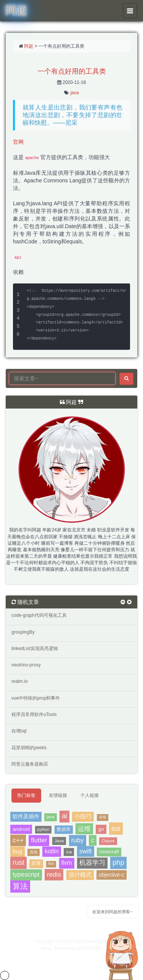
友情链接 (58, 795)
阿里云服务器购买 (30, 764)
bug (18, 851)
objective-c (112, 875)
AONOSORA (89, 948)
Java (59, 841)
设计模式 (80, 875)
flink (51, 864)
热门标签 (26, 795)
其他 (34, 852)
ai (64, 816)
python (43, 829)
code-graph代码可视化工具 (39, 615)
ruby (78, 840)
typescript (26, 874)
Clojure (108, 841)
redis (54, 874)
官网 (18, 142)
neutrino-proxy (26, 665)
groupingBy (23, 632)
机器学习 (92, 863)
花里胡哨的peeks (29, 748)
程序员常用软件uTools (34, 714)
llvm (67, 863)
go (101, 829)
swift (86, 851)
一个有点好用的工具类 (72, 71)
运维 (84, 829)
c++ (18, 840)
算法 (20, 886)
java (75, 93)
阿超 (29, 46)
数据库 (64, 829)
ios (116, 828)
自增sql (19, 731)
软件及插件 (26, 816)
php (118, 862)
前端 (103, 817)
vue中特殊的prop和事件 (36, 698)
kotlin (52, 851)
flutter (39, 840)
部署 (36, 863)
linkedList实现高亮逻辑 (35, 649)
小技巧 (83, 816)
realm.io (20, 681)
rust (18, 862)
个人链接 (90, 795)
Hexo (47, 948)
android (21, 829)
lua (69, 852)
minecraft (109, 852)
